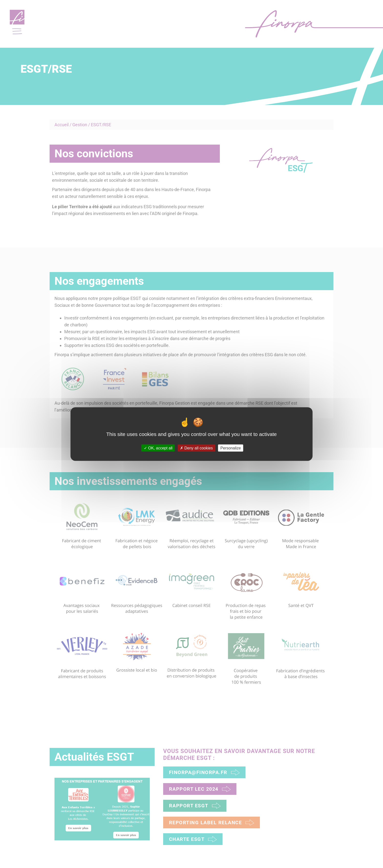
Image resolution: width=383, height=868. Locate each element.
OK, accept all (158, 448)
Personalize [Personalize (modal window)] (231, 448)
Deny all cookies (196, 448)
